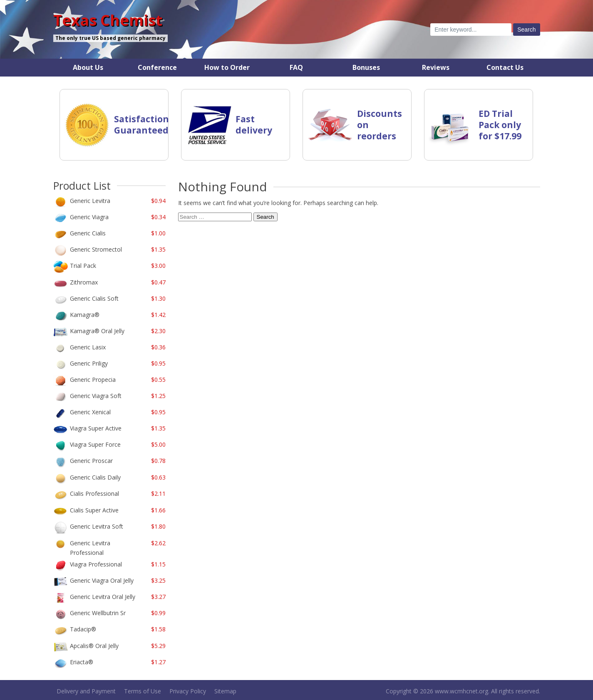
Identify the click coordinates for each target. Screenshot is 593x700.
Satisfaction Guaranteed (141, 125)
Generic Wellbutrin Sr (98, 613)
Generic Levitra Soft (97, 526)
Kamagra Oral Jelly (97, 331)
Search (265, 217)
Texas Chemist (108, 20)
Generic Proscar (91, 461)
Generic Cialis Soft (94, 298)
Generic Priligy (89, 363)
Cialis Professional (94, 493)
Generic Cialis (88, 233)
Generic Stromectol (96, 249)
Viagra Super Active (96, 428)
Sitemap (225, 691)
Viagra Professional (96, 564)
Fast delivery (254, 125)
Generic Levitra (90, 201)
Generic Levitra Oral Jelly (103, 597)
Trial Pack (83, 266)
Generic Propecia (93, 380)
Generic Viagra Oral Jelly (102, 580)
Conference (157, 67)
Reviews (436, 67)
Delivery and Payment (86, 691)
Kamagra (85, 315)
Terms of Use (143, 691)
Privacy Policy (188, 691)
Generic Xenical (90, 412)
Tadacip (83, 629)
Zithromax (84, 282)
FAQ (296, 67)
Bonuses (366, 67)
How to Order (227, 67)
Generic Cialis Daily (95, 477)
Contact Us (505, 67)
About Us (88, 67)
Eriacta (82, 662)
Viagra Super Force (95, 444)
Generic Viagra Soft (96, 396)
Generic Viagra (89, 217)
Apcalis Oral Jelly (94, 646)
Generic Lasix (88, 347)
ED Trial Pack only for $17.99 (500, 125)
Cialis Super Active (94, 510)
